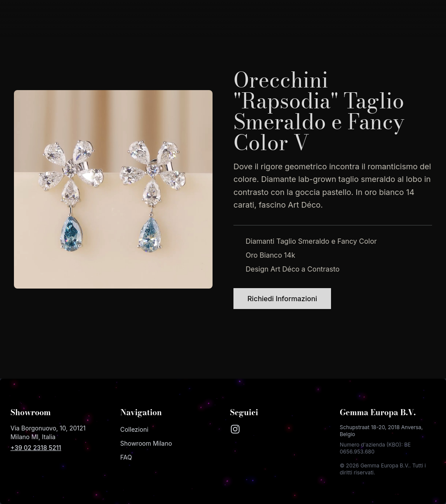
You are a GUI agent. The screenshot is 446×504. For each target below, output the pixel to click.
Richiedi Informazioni (282, 299)
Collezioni (134, 429)
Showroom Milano (146, 443)
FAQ (126, 457)
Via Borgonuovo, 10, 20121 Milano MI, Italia (48, 432)
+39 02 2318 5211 (36, 448)
